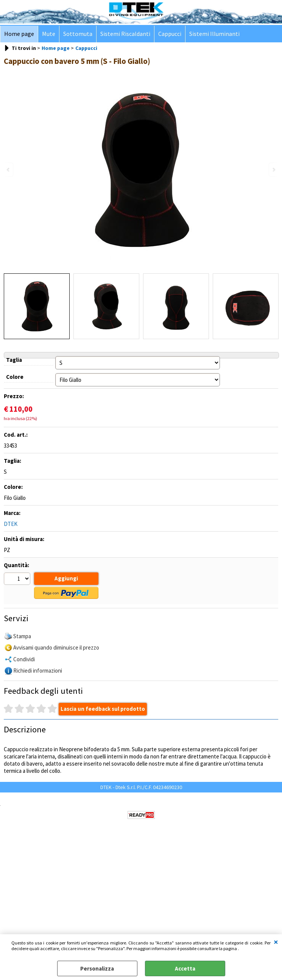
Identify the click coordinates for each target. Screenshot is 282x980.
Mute (49, 34)
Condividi (24, 659)
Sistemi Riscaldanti (125, 34)
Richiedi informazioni (38, 671)
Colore (15, 377)
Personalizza (97, 968)
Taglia (14, 360)
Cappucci (170, 34)
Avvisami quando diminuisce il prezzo (56, 647)
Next (273, 170)
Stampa (22, 636)
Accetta (185, 968)
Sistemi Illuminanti (214, 34)
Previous (9, 170)
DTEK (11, 524)
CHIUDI (276, 942)
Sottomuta (78, 34)
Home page (19, 34)
